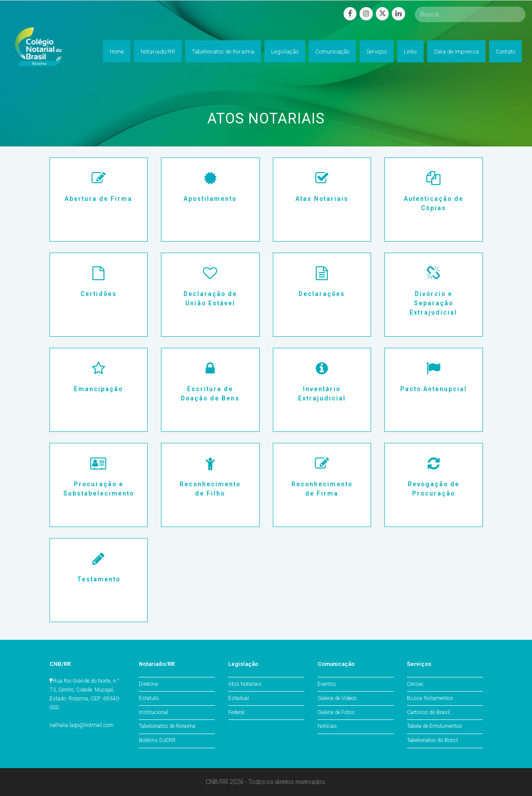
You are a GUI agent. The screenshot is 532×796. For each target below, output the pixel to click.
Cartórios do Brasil (429, 712)
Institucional (153, 712)
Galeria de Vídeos (337, 698)
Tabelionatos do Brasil (432, 740)
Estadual (239, 698)
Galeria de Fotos (336, 712)
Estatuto (149, 698)
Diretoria (148, 684)
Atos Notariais (245, 684)
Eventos (327, 684)
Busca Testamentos (430, 698)
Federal (236, 712)
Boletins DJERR (157, 740)
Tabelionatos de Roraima (167, 726)
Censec (415, 684)
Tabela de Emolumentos (434, 726)
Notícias (327, 726)
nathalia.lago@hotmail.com (82, 725)
